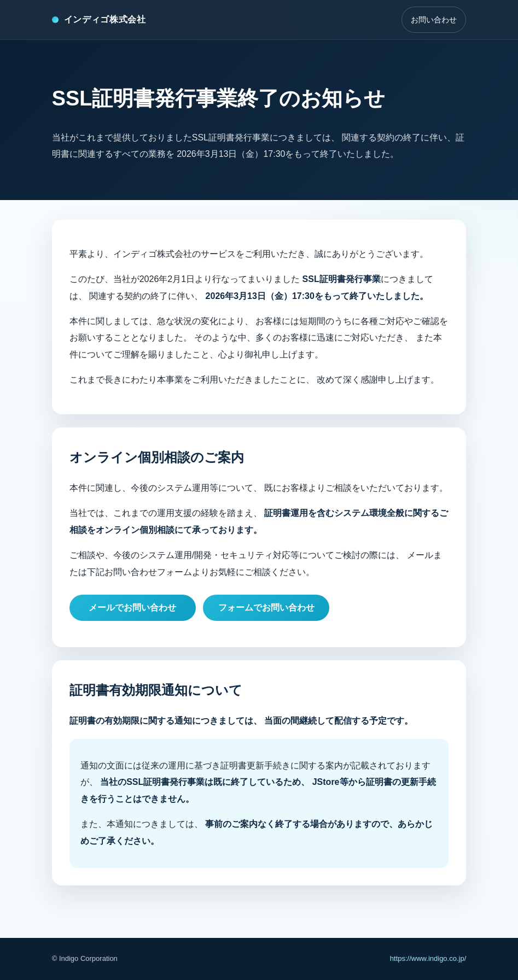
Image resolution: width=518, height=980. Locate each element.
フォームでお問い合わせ (266, 608)
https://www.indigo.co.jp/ (428, 958)
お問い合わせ (434, 20)
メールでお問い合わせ (132, 608)
